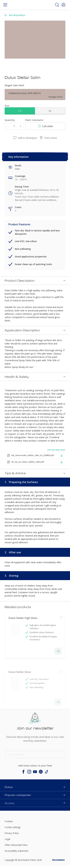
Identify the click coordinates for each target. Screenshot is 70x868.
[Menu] (5, 5)
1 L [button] (20, 111)
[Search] (57, 5)
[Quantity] (14, 126)
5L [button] (50, 111)
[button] (63, 5)
